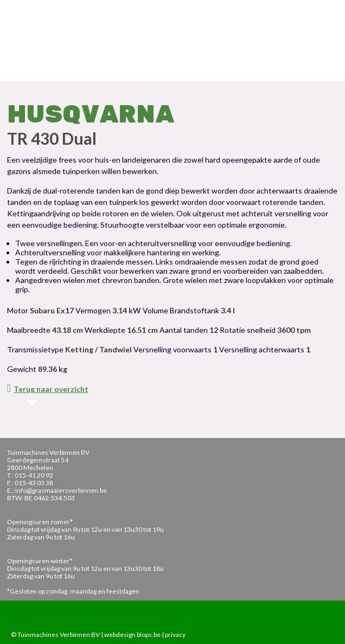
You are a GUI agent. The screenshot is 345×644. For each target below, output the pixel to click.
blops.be (149, 635)
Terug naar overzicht (48, 389)
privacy (175, 635)
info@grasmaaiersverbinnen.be (61, 490)
